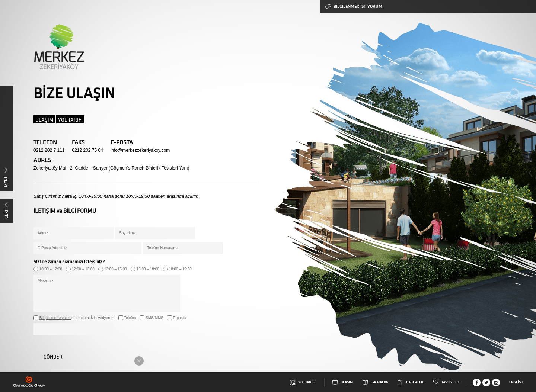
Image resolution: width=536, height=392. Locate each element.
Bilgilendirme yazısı (55, 318)
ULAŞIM (44, 120)
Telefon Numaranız (163, 248)
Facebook (477, 383)
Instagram (496, 383)
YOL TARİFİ (70, 120)
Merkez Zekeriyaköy (59, 47)
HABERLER (415, 382)
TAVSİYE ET (450, 382)
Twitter (486, 383)
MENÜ (6, 181)
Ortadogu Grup (29, 382)
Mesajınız (46, 281)
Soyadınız (127, 233)
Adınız (43, 233)
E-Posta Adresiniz (52, 248)
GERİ (6, 214)
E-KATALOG (379, 382)
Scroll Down (139, 361)
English (516, 382)
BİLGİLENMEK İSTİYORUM (354, 7)
